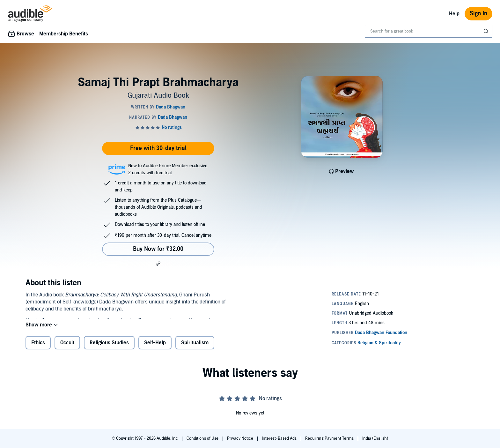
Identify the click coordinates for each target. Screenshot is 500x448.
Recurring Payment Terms (330, 438)
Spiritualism (195, 348)
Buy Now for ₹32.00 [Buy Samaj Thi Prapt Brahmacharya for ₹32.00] (158, 249)
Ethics (38, 348)
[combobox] (429, 31)
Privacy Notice (241, 438)
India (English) (375, 438)
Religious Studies (109, 348)
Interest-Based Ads (280, 438)
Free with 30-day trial (158, 148)
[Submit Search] (487, 31)
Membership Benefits (64, 34)
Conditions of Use (203, 438)
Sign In (478, 14)
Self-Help (155, 348)
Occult (67, 348)
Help (454, 14)
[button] (158, 264)
